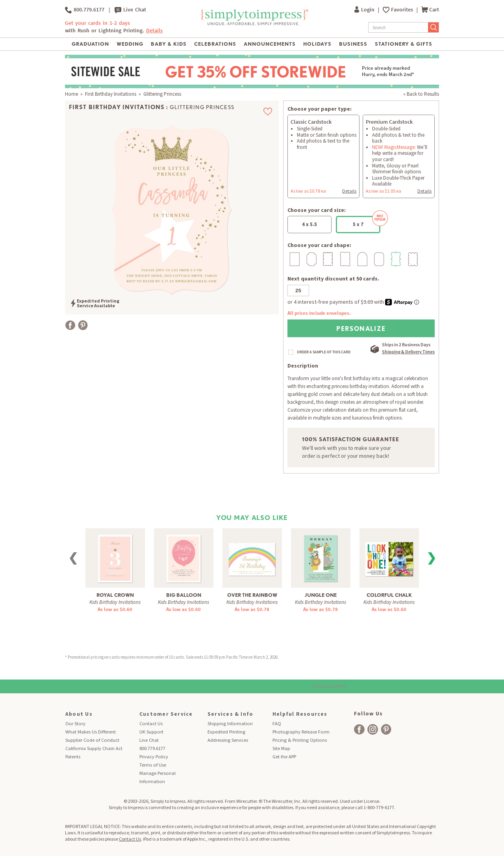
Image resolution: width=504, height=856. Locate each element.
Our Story (75, 723)
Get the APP (284, 757)
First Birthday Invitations (111, 94)
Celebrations (215, 44)
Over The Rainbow (252, 595)
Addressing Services (228, 740)
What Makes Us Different (91, 732)
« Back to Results (421, 94)
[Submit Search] (434, 27)
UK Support (151, 732)
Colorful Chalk (389, 595)
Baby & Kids (169, 44)
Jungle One (321, 595)
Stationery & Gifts (404, 44)
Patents (73, 757)
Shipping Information (230, 723)
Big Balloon (184, 595)
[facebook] (359, 729)
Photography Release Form (301, 732)
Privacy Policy (154, 757)
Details (154, 31)
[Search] (398, 27)
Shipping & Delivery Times (408, 352)
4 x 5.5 (309, 224)
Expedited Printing (226, 732)
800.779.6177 (85, 10)
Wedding (130, 44)
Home (71, 94)
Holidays (317, 44)
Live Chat (130, 10)
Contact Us (151, 723)
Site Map (281, 748)
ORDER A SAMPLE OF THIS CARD (324, 352)
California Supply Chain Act (94, 748)
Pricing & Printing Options (300, 740)
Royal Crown (115, 595)
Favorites (403, 10)
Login (365, 10)
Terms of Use (153, 765)
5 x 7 (367, 222)
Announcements (270, 44)
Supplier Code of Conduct (92, 740)
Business (353, 44)
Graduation (90, 44)
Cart (430, 10)
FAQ (277, 723)
